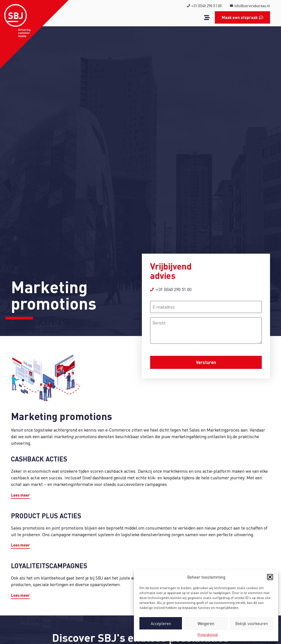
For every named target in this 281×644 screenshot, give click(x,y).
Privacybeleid (208, 635)
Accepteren (161, 623)
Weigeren (206, 623)
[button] (270, 577)
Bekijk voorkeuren (252, 623)
